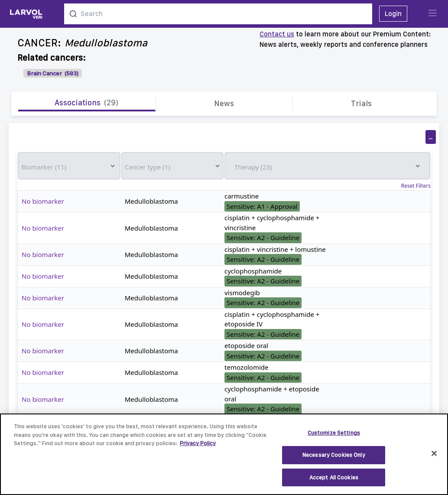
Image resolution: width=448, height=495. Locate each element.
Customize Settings (334, 438)
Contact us (277, 34)
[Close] (434, 458)
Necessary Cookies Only (334, 459)
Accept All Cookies (334, 482)
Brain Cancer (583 (52, 73)
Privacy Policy (198, 448)
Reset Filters (416, 186)
